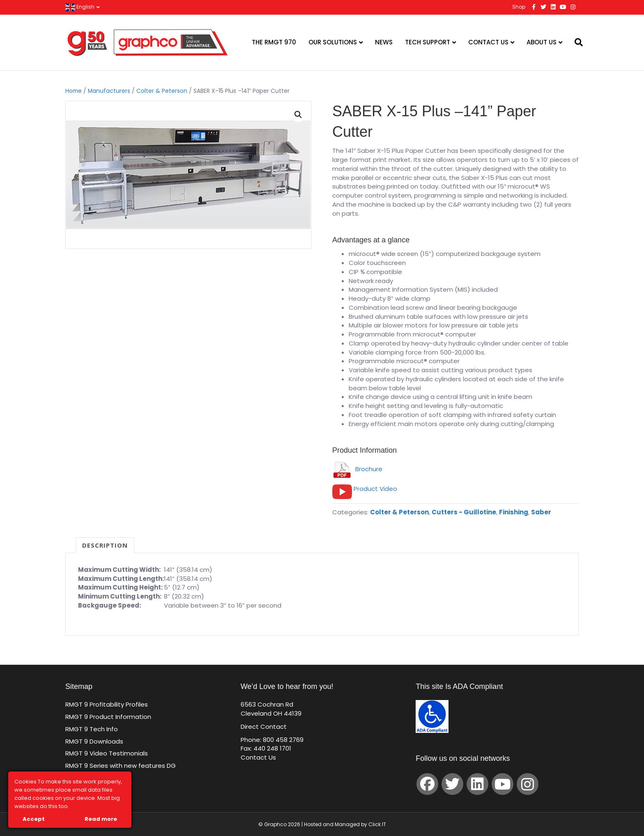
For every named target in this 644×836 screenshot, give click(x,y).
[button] (298, 115)
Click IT (377, 824)
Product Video (375, 489)
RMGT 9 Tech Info (92, 729)
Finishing (514, 512)
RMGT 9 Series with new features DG (121, 766)
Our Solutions (333, 42)
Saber (541, 512)
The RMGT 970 (274, 42)
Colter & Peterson (162, 91)
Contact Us (488, 42)
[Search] (574, 42)
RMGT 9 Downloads (94, 741)
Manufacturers (109, 91)
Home (74, 91)
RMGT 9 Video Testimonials (107, 753)
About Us (542, 42)
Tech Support (428, 42)
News (384, 42)
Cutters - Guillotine (464, 512)
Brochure (357, 469)
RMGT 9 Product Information (108, 717)
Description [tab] (105, 545)
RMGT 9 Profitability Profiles (107, 704)
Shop (519, 7)
